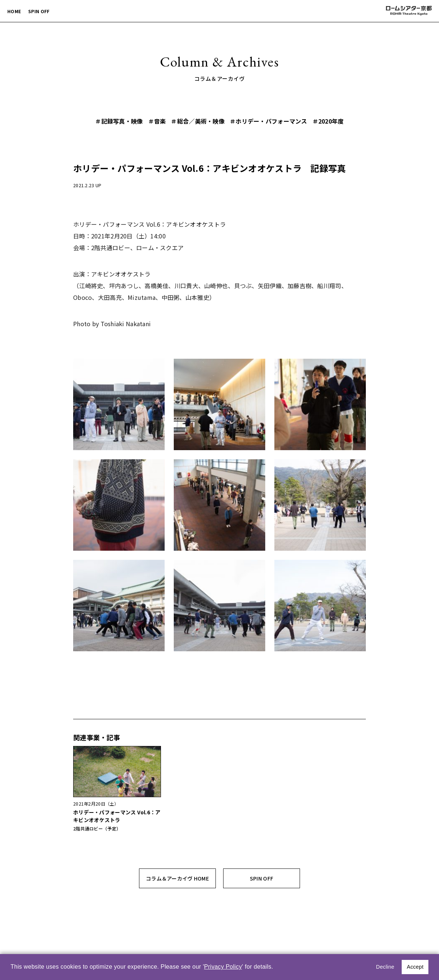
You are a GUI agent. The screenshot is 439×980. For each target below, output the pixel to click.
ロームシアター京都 (408, 11)
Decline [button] (385, 967)
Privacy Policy (223, 967)
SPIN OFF (39, 11)
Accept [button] (415, 967)
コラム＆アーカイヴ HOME (177, 878)
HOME (14, 11)
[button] (276, 968)
